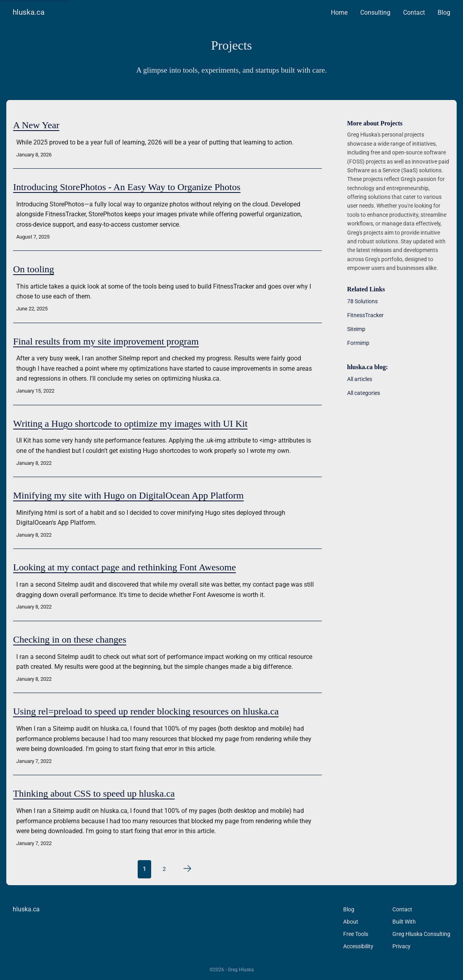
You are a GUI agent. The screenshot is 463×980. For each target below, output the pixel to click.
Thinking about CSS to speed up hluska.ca (94, 793)
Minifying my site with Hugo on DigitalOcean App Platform (128, 495)
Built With (404, 922)
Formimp (358, 343)
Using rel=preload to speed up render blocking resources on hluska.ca (146, 711)
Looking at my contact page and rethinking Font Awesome (125, 567)
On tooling (34, 269)
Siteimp (356, 329)
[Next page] (187, 868)
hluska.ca (29, 12)
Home (339, 13)
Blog (444, 13)
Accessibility (358, 946)
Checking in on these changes (70, 639)
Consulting (375, 13)
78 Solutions (362, 301)
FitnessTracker (365, 315)
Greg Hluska (241, 970)
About (351, 922)
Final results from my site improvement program (106, 341)
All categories (364, 393)
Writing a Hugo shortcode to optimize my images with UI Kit (130, 424)
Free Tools (356, 934)
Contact (414, 13)
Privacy (402, 946)
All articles (360, 379)
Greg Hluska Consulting (421, 934)
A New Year (36, 125)
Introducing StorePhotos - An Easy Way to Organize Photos (127, 187)
